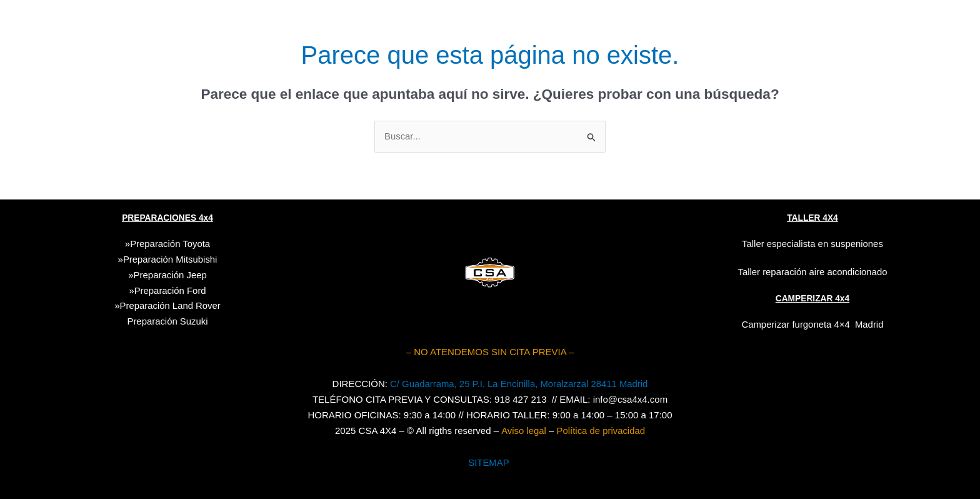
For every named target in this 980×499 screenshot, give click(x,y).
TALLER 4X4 (812, 218)
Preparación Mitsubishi (170, 259)
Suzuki (167, 321)
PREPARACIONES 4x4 (167, 218)
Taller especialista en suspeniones (812, 244)
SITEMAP (489, 462)
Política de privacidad (601, 430)
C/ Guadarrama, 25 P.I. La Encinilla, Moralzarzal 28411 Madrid (519, 383)
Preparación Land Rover (170, 305)
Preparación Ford (170, 290)
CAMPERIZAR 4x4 (813, 298)
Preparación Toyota (170, 244)
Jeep (197, 274)
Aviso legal (523, 430)
